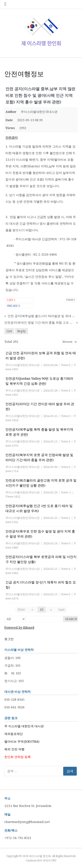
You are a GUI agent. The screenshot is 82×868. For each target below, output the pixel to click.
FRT (54, 861)
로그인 (9, 639)
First (21, 610)
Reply (22, 331)
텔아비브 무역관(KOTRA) (22, 742)
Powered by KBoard (19, 628)
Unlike (13, 306)
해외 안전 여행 (14, 749)
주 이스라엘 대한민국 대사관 (24, 726)
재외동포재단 (14, 734)
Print (71, 300)
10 (42, 610)
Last (61, 610)
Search (71, 619)
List (9, 331)
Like (11, 300)
